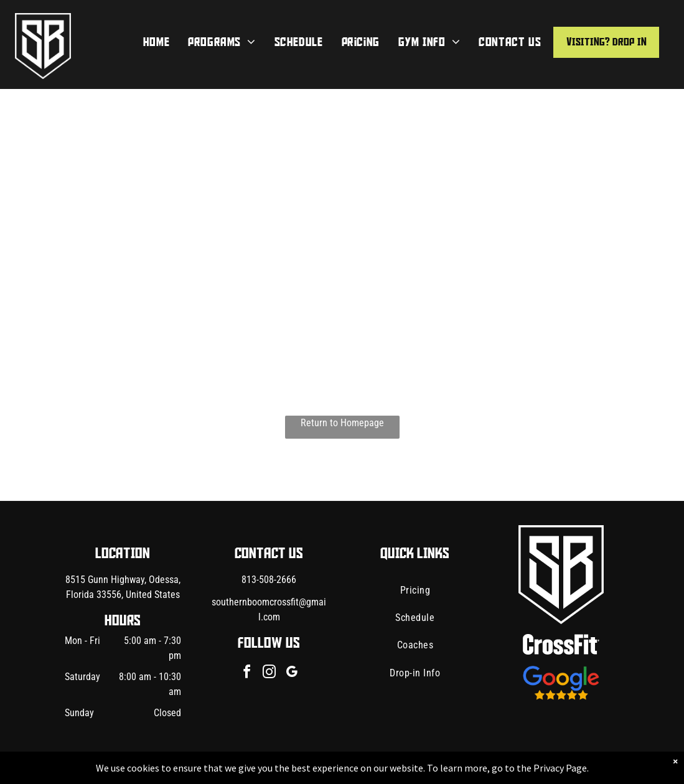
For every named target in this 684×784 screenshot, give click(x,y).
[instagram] (269, 674)
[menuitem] (156, 42)
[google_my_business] (291, 674)
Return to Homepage (342, 423)
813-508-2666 (269, 580)
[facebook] (246, 674)
